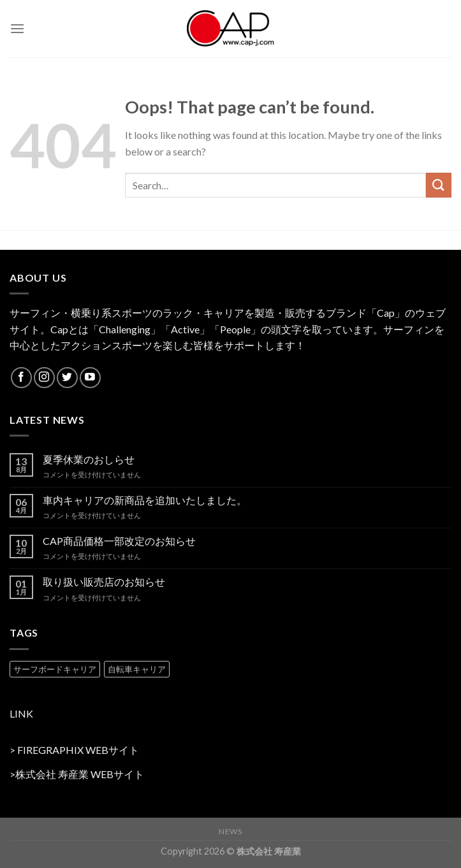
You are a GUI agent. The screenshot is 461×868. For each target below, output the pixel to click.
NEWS (230, 831)
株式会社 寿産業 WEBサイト (80, 774)
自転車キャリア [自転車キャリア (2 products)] (137, 669)
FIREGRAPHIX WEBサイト (78, 750)
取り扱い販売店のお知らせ (104, 582)
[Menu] (17, 28)
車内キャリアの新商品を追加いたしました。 (145, 500)
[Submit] (439, 185)
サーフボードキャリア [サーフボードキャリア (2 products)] (55, 669)
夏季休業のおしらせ (89, 459)
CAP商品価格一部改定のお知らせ (119, 541)
